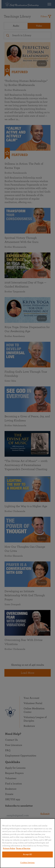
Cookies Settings (27, 863)
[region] (27, 843)
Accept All (27, 855)
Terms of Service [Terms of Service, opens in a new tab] (23, 849)
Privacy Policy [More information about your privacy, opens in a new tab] (9, 849)
